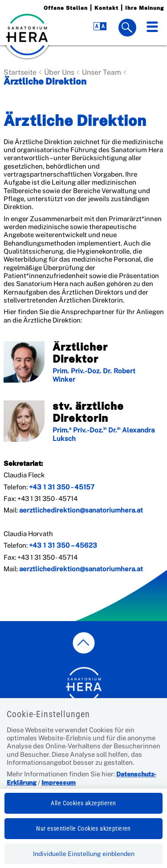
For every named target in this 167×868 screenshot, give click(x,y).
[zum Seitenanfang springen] (83, 643)
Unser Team (102, 72)
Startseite (20, 72)
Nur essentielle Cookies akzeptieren (83, 828)
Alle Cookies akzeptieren (83, 803)
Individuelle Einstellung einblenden (84, 854)
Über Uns (59, 72)
